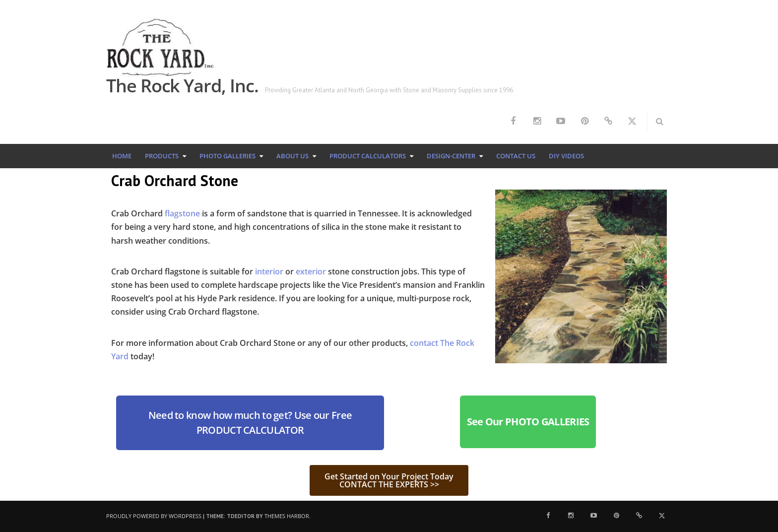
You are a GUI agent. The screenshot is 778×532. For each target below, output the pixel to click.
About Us (292, 156)
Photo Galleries (227, 156)
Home (122, 156)
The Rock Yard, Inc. (182, 86)
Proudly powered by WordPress (154, 516)
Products (162, 156)
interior (269, 271)
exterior (311, 271)
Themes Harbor (287, 516)
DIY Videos (566, 156)
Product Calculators (368, 156)
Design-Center (451, 156)
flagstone (182, 213)
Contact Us (516, 156)
